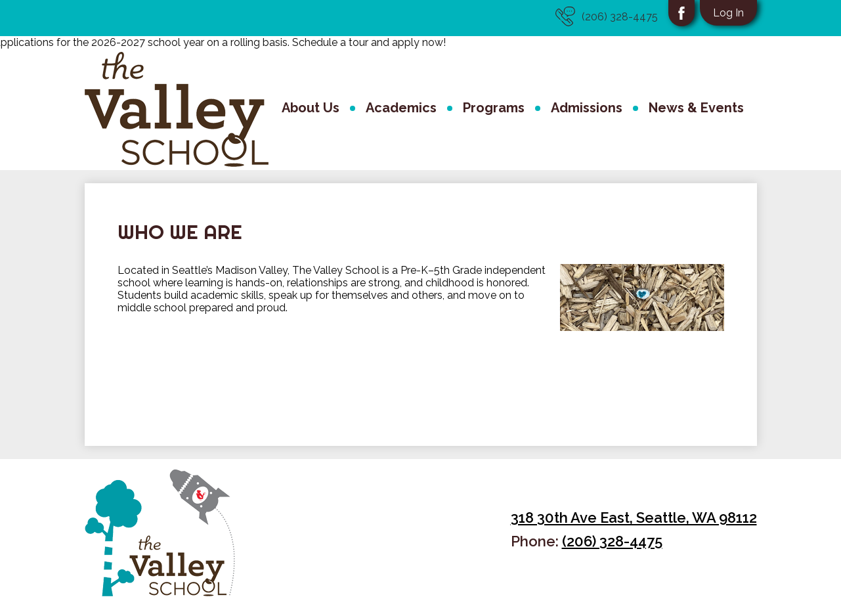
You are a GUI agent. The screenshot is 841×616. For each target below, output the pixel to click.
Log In (728, 13)
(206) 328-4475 (607, 16)
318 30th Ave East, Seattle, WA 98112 (634, 517)
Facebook (681, 16)
